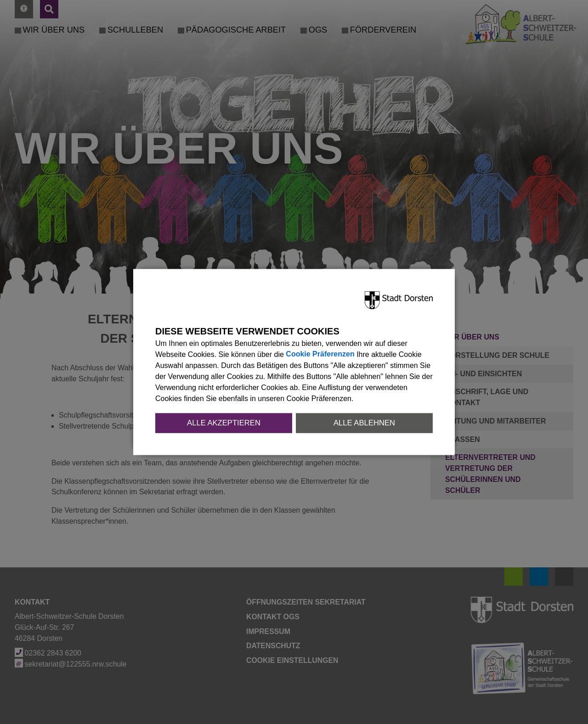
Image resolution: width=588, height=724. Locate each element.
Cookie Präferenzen (320, 354)
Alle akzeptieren (224, 423)
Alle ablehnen (364, 423)
